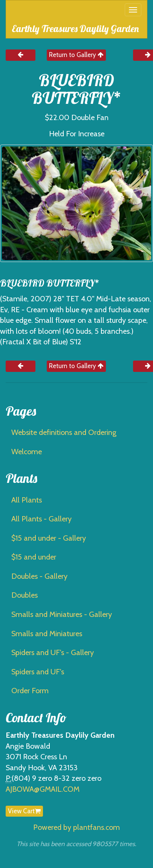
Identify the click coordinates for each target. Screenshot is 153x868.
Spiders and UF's (38, 672)
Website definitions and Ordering (64, 432)
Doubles (24, 595)
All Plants (27, 500)
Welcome (27, 452)
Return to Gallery (76, 55)
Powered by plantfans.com (76, 827)
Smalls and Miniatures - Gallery (62, 614)
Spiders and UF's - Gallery (53, 652)
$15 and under (34, 557)
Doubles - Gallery (39, 576)
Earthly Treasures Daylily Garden (75, 29)
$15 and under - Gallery (49, 538)
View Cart (24, 811)
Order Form (30, 691)
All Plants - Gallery (41, 519)
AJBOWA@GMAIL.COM (43, 789)
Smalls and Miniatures (47, 634)
